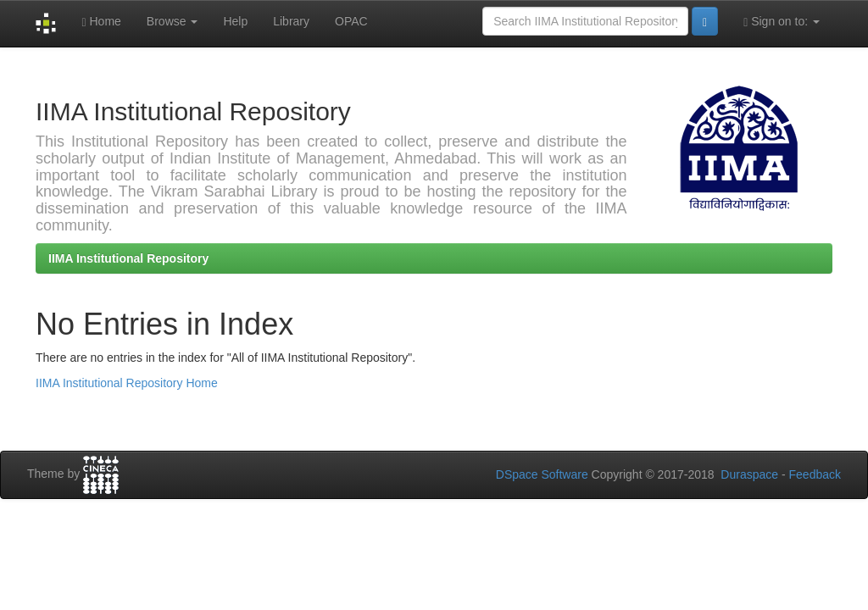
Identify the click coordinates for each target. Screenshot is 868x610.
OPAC (351, 21)
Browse (172, 21)
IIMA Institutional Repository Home (127, 383)
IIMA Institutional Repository (128, 258)
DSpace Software (542, 474)
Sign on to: (782, 22)
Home (101, 22)
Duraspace (749, 474)
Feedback (815, 474)
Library (291, 21)
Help (235, 21)
